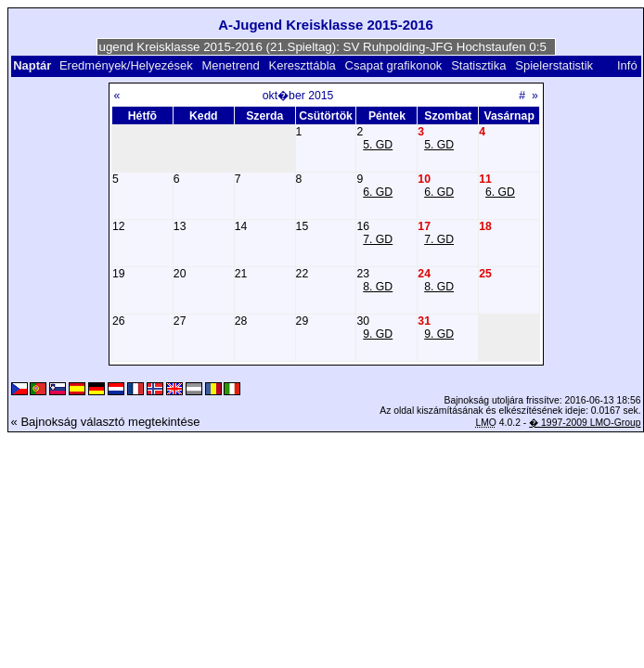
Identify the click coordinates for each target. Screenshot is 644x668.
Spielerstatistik (555, 65)
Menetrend (231, 65)
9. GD (378, 334)
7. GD (378, 239)
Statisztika (478, 65)
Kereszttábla (303, 65)
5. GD (378, 145)
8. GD (378, 287)
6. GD (378, 192)
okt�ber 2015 (298, 96)
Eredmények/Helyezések (126, 65)
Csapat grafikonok (394, 65)
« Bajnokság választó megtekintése (106, 422)
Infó (627, 65)
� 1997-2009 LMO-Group (585, 423)
